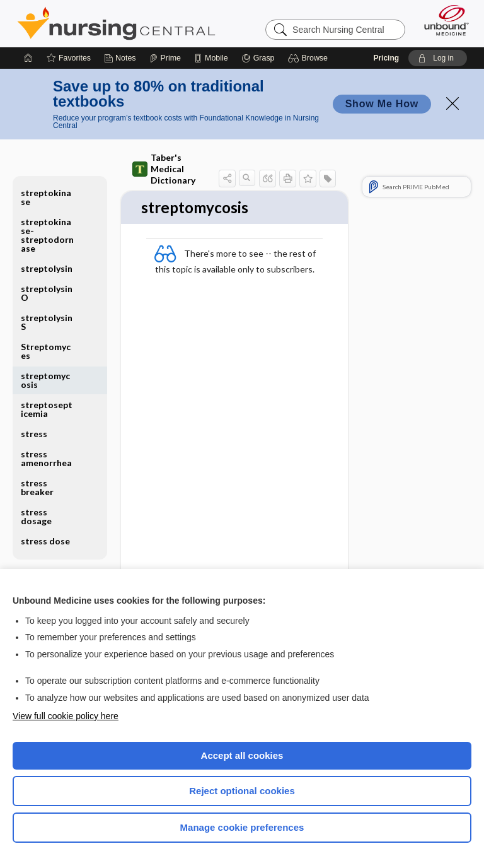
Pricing (386, 58)
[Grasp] (258, 58)
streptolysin (47, 268)
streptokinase (46, 197)
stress (34, 434)
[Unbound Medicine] (442, 20)
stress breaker (37, 487)
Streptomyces (46, 351)
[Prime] (165, 58)
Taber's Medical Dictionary (164, 169)
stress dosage (36, 516)
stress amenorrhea (46, 458)
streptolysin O (47, 293)
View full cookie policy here (66, 716)
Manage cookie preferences (242, 827)
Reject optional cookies (242, 791)
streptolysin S (47, 322)
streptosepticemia (47, 409)
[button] (310, 58)
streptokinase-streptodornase (47, 235)
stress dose (45, 541)
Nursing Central (116, 23)
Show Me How (382, 104)
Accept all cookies (242, 755)
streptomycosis (45, 380)
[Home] (28, 58)
